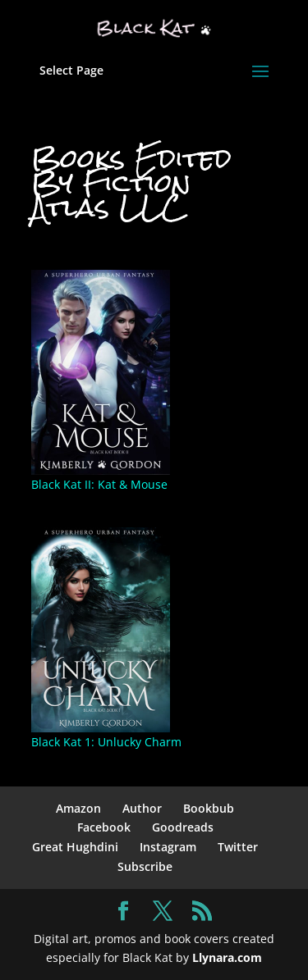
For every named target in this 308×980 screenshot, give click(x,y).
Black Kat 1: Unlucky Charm (106, 742)
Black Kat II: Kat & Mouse (99, 484)
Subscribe (145, 866)
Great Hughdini (75, 847)
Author (142, 808)
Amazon (78, 808)
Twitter (238, 847)
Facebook (104, 827)
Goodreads (183, 827)
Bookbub (209, 808)
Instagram (168, 847)
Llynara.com (227, 957)
